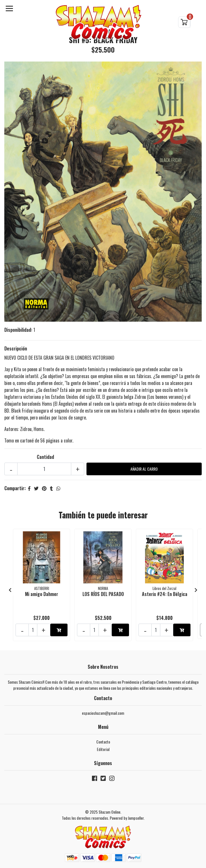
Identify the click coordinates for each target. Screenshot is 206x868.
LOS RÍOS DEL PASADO (103, 594)
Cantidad (45, 457)
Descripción (16, 348)
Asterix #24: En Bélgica (165, 594)
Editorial (103, 749)
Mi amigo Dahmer (42, 594)
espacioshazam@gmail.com (103, 713)
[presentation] (10, 590)
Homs (39, 429)
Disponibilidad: (18, 330)
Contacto (103, 742)
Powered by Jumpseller (127, 818)
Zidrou (26, 429)
